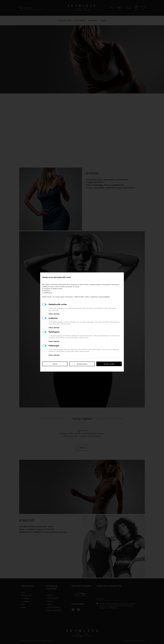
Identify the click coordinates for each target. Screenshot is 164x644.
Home (23, 592)
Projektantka (25, 601)
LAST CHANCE (25, 598)
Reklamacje (50, 601)
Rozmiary (49, 595)
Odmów (55, 364)
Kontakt (24, 607)
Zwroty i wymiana (52, 598)
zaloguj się (129, 8)
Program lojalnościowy (54, 610)
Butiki (23, 604)
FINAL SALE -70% (26, 595)
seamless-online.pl (47, 641)
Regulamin (50, 604)
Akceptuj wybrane (82, 364)
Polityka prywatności (53, 607)
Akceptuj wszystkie (109, 364)
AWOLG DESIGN (139, 641)
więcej (82, 448)
